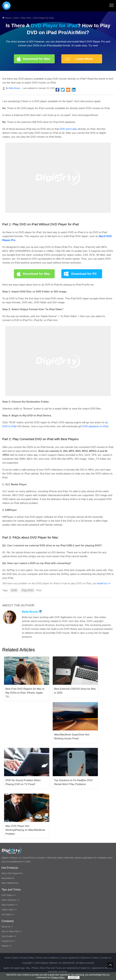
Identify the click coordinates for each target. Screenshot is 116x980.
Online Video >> (9, 910)
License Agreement (69, 958)
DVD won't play (68, 129)
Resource (86, 958)
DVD (16, 18)
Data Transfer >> (9, 905)
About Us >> (7, 927)
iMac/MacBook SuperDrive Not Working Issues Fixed (72, 737)
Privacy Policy (27, 958)
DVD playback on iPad (95, 426)
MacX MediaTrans (10, 883)
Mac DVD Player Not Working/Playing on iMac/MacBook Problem (25, 830)
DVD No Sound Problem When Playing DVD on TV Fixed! (23, 782)
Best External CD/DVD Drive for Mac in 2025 (75, 691)
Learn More (84, 59)
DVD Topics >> (9, 895)
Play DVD (26, 18)
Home (8, 18)
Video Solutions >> (10, 900)
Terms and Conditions (47, 958)
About (15, 958)
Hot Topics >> (8, 914)
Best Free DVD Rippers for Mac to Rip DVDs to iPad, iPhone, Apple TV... (25, 693)
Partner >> (6, 946)
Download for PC (84, 274)
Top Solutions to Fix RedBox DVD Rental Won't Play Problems (73, 782)
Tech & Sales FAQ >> (12, 931)
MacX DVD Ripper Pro (12, 873)
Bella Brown (14, 88)
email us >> (104, 583)
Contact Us (106, 958)
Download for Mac (36, 59)
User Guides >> (9, 936)
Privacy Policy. (58, 977)
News (95, 958)
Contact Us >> (8, 941)
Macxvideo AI (8, 878)
